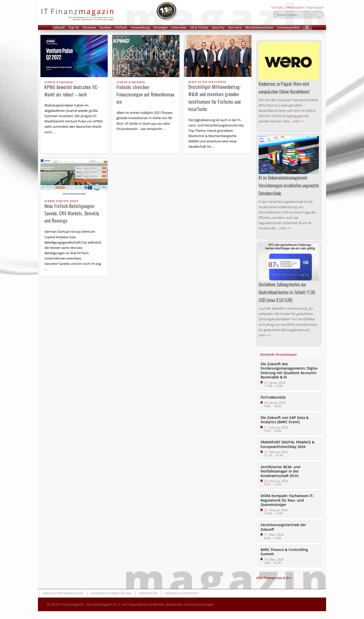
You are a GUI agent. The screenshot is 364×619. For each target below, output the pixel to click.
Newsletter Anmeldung (63, 593)
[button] (307, 27)
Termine (89, 27)
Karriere (235, 27)
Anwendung (140, 27)
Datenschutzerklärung (111, 593)
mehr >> (299, 121)
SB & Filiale (199, 27)
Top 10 (74, 27)
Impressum (315, 7)
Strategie (161, 27)
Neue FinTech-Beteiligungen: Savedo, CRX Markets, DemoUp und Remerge (74, 212)
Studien (105, 27)
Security (218, 27)
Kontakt (277, 7)
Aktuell (59, 27)
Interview (179, 27)
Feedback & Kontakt (182, 593)
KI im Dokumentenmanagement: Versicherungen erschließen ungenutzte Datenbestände (289, 185)
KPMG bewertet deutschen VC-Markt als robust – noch (74, 89)
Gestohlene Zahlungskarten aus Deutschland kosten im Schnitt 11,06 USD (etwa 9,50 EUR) (287, 292)
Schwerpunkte (288, 27)
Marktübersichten (259, 27)
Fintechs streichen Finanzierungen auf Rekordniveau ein (146, 93)
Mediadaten (295, 7)
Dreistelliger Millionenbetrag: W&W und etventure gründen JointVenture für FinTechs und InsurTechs (218, 97)
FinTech (121, 27)
